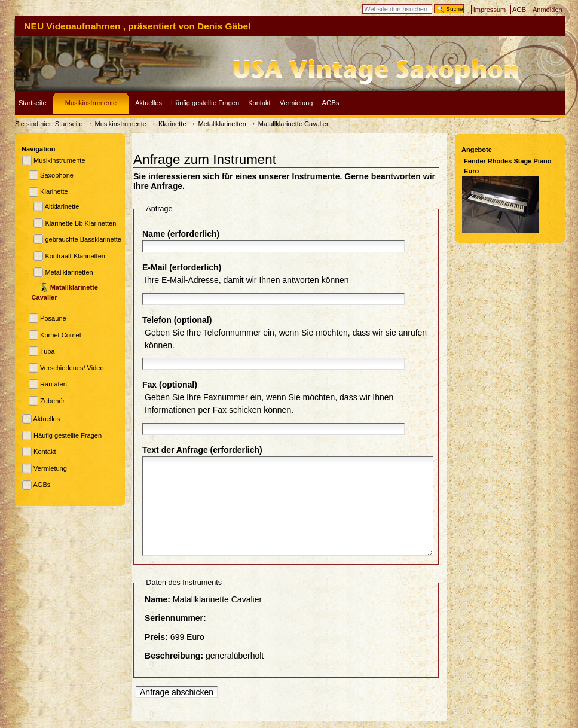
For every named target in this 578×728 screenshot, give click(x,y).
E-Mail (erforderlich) (182, 267)
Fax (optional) (170, 385)
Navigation (38, 149)
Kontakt (259, 103)
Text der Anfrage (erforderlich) (202, 450)
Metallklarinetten (222, 124)
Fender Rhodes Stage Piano (508, 161)
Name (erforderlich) (181, 234)
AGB (519, 10)
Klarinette (173, 124)
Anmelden (548, 10)
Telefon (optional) (177, 320)
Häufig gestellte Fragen (205, 103)
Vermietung (296, 103)
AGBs (331, 103)
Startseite (33, 103)
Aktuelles (149, 103)
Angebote (477, 150)
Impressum (490, 10)
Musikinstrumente (91, 103)
